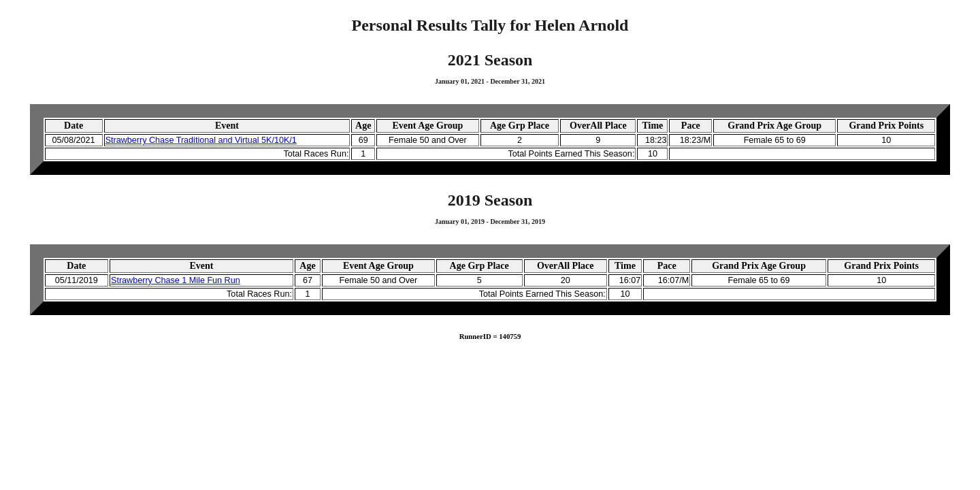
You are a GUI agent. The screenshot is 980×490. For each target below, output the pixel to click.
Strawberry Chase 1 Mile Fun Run (176, 280)
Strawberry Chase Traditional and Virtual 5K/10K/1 (201, 140)
